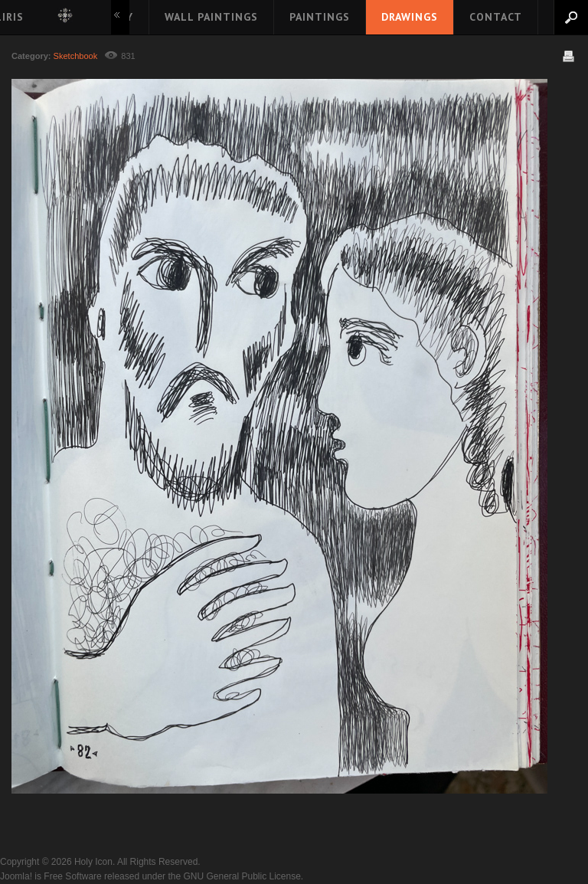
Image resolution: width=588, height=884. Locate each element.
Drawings (410, 17)
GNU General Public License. (243, 876)
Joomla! (16, 876)
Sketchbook (76, 56)
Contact (496, 17)
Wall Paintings (211, 17)
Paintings (320, 17)
